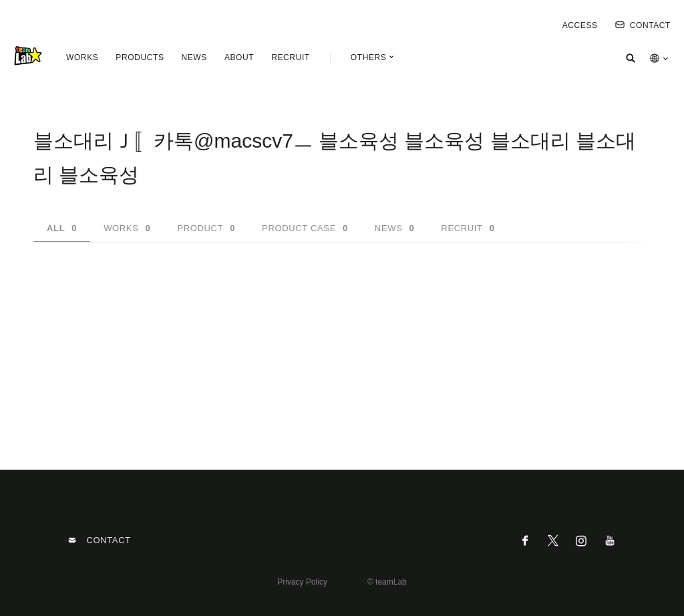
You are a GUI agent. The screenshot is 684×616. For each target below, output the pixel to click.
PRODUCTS (140, 57)
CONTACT (643, 25)
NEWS (194, 57)
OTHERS (369, 57)
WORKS (82, 57)
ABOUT (239, 57)
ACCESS (580, 25)
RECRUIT (291, 57)
